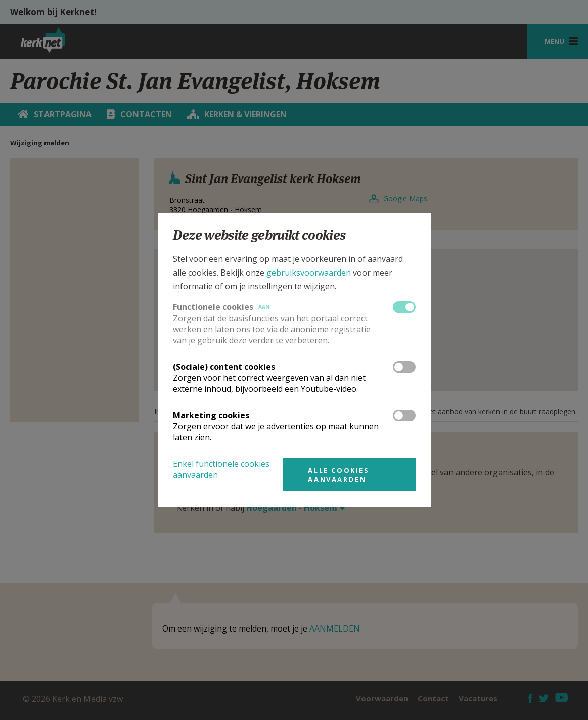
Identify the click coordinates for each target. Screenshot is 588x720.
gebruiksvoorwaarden (309, 273)
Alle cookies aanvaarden (338, 475)
